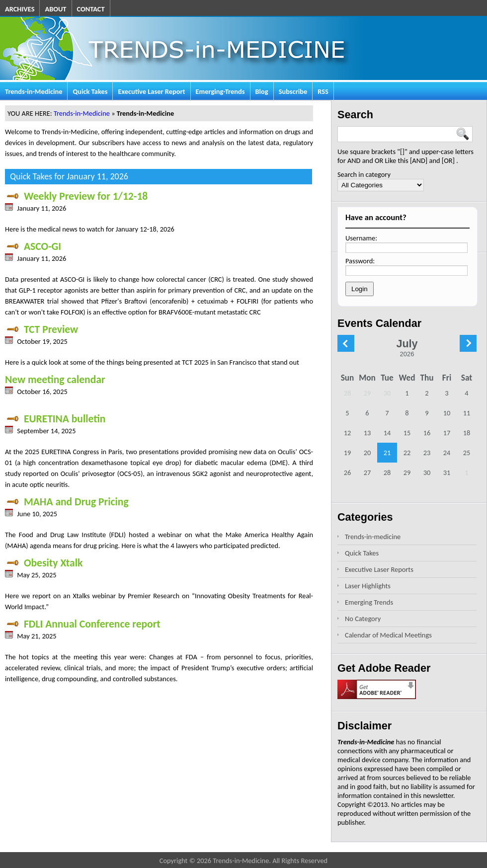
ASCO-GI (33, 246)
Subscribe (293, 91)
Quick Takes (90, 91)
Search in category (364, 174)
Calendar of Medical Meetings (388, 635)
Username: (361, 238)
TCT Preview (41, 329)
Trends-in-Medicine (34, 91)
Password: (360, 261)
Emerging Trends (369, 602)
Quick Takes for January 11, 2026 (69, 176)
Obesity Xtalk (44, 563)
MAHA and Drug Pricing (67, 502)
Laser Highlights (368, 586)
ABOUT (55, 9)
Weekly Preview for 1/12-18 (76, 196)
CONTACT (91, 9)
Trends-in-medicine (373, 537)
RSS (323, 91)
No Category (363, 619)
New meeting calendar (55, 379)
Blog (262, 91)
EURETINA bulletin (55, 419)
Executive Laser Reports (379, 569)
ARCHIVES (20, 9)
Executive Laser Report (151, 91)
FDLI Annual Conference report (83, 624)
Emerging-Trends (220, 91)
